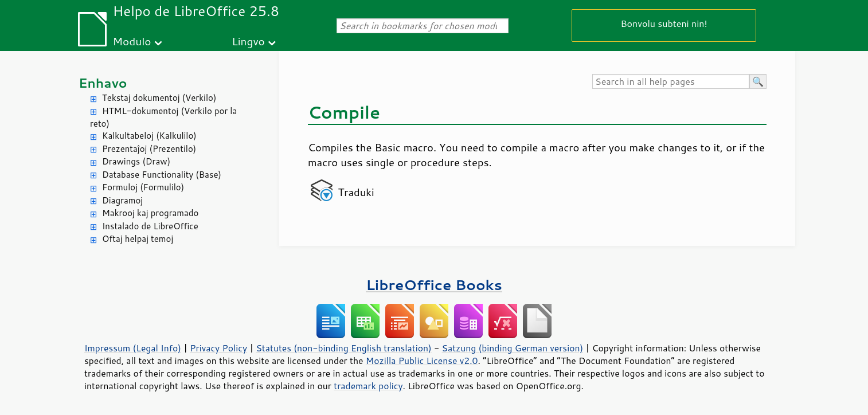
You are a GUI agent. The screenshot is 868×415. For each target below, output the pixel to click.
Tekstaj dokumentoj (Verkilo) (159, 98)
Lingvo (248, 41)
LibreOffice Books (434, 285)
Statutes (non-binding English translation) (343, 348)
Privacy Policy (218, 348)
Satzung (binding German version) (513, 348)
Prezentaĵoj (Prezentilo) (149, 149)
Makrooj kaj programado (150, 213)
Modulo (132, 41)
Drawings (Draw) (136, 161)
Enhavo (103, 83)
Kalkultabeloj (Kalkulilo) (149, 136)
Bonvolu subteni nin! (664, 23)
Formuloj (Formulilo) (143, 187)
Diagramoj (122, 200)
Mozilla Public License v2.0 (422, 361)
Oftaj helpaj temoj (138, 239)
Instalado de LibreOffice (150, 226)
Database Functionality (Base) (162, 175)
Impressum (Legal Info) (133, 348)
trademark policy (368, 386)
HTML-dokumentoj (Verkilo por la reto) (163, 118)
